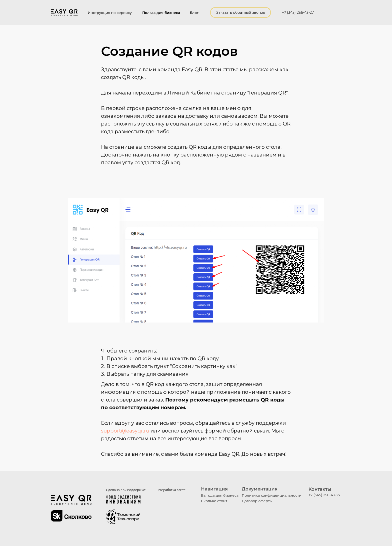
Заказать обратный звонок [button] (241, 12)
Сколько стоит (214, 501)
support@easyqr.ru (125, 431)
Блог (194, 13)
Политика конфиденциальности (272, 495)
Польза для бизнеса (161, 13)
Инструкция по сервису (110, 13)
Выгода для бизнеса (220, 495)
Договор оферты (257, 501)
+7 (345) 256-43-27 (298, 12)
